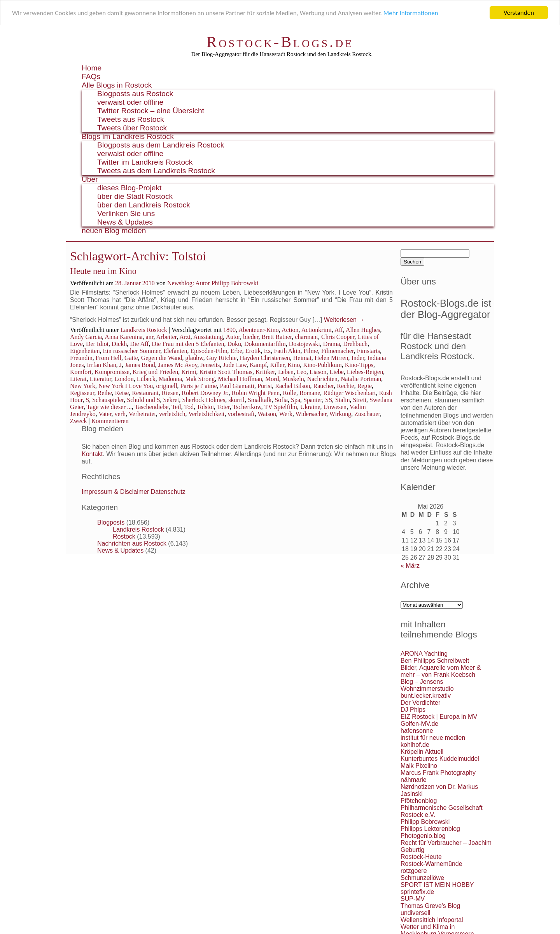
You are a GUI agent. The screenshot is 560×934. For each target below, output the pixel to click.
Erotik (253, 351)
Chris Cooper (338, 337)
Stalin (342, 400)
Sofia (281, 400)
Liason (318, 372)
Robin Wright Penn (256, 393)
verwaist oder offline (130, 102)
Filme (311, 351)
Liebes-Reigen (365, 372)
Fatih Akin (287, 351)
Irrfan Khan (102, 365)
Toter (223, 407)
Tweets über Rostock (132, 128)
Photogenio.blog (423, 836)
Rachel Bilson (292, 386)
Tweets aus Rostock (131, 119)
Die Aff (139, 344)
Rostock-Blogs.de (280, 42)
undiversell (415, 913)
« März (410, 566)
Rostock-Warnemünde (431, 864)
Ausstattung (208, 337)
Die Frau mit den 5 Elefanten (188, 344)
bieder (251, 337)
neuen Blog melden (114, 231)
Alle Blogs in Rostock (117, 85)
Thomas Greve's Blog (430, 906)
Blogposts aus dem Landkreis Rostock (161, 145)
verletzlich (172, 414)
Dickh (119, 344)
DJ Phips (413, 710)
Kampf (258, 365)
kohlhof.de (415, 745)
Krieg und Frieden (155, 372)
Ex (268, 351)
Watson (267, 414)
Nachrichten (322, 379)
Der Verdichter (420, 703)
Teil (176, 407)
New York (83, 386)
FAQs (91, 76)
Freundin (81, 358)
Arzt (185, 337)
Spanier (313, 400)
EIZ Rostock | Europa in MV (439, 717)
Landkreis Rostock (143, 330)
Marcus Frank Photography (438, 773)
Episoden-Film (209, 351)
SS (329, 400)
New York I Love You (126, 386)
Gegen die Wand (162, 358)
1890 (229, 330)
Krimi (189, 372)
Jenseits (210, 365)
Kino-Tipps (359, 365)
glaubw (194, 358)
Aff (339, 330)
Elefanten (175, 351)
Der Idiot (97, 344)
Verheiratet (142, 414)
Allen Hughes (363, 330)
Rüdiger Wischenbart (349, 393)
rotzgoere (414, 871)
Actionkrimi (317, 330)
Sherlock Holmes (204, 400)
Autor (233, 337)
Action (290, 330)
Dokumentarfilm (265, 344)
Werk (286, 414)
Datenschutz (168, 492)
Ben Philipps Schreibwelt (435, 661)
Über (90, 179)
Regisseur (82, 393)
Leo (302, 372)
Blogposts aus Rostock (135, 94)
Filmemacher (338, 351)
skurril (236, 400)
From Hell (108, 358)
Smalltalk (260, 400)
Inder (358, 358)
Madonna (170, 379)
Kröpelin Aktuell (422, 752)
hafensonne (417, 731)
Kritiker (265, 372)
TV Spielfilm (281, 407)
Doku (234, 344)
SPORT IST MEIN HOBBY (437, 885)
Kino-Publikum (322, 365)
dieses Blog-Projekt (129, 188)
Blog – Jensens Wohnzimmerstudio (427, 685)
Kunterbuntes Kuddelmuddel (440, 759)
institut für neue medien (433, 738)
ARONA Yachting (424, 654)
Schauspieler (108, 400)
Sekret (171, 400)
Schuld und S (143, 400)
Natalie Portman (361, 379)
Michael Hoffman (240, 379)
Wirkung (340, 414)
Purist (265, 386)
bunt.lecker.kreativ (426, 696)
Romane (310, 393)
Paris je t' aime (199, 386)
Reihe (104, 393)
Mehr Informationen (411, 13)
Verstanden (519, 13)
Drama (332, 344)
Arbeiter (167, 337)
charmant (307, 337)
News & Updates (125, 222)
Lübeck (146, 379)
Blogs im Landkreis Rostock (128, 136)
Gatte (131, 358)
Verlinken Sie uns (126, 213)
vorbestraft (241, 414)
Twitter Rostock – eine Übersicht (151, 111)
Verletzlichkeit (206, 414)
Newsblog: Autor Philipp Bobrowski (213, 283)
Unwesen (335, 407)
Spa (296, 400)
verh (120, 414)
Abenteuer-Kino (259, 330)
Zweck (79, 421)
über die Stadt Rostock (135, 196)
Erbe (236, 351)
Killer (277, 365)
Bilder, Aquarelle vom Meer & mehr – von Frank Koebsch (441, 671)
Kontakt (92, 454)
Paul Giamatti (237, 386)
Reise (122, 393)
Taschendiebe (152, 407)
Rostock (124, 536)
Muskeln (293, 379)
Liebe (336, 372)
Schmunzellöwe (422, 878)
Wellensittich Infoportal (432, 920)
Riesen (170, 393)
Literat (78, 379)
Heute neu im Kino (103, 271)
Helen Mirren (332, 358)
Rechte (345, 386)
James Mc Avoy (178, 365)
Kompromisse (112, 372)
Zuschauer (367, 414)
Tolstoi (205, 407)
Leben (286, 372)
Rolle (290, 393)
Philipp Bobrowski (425, 822)
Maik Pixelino (419, 766)
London (124, 379)
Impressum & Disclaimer (115, 492)
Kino (294, 365)
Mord (272, 379)
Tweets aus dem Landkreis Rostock (156, 171)
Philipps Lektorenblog (430, 829)
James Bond (140, 365)
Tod (189, 407)
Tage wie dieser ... (109, 407)
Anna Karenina (123, 337)
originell (166, 386)
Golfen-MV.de (419, 724)
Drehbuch (355, 344)
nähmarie (414, 780)
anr (150, 337)
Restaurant (145, 393)
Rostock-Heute (421, 857)
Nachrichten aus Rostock (132, 543)
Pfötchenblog (419, 801)
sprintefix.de (417, 892)
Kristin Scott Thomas (226, 372)
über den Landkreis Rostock (144, 205)
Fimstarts (369, 351)
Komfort (81, 372)
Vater (105, 414)
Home (92, 68)
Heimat (302, 358)
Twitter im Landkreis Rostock (145, 162)
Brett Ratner (277, 337)
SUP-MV (413, 899)
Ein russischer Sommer (131, 351)
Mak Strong (200, 379)
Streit (360, 400)
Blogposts (111, 522)
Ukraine (310, 407)
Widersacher (311, 414)
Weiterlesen (344, 320)
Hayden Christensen (265, 358)
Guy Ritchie (222, 358)
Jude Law (235, 365)
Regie (365, 386)
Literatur (101, 379)
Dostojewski (304, 344)
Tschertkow (247, 407)
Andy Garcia (86, 337)
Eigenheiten (85, 351)
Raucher (324, 386)
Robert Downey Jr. (205, 393)
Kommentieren (110, 421)
